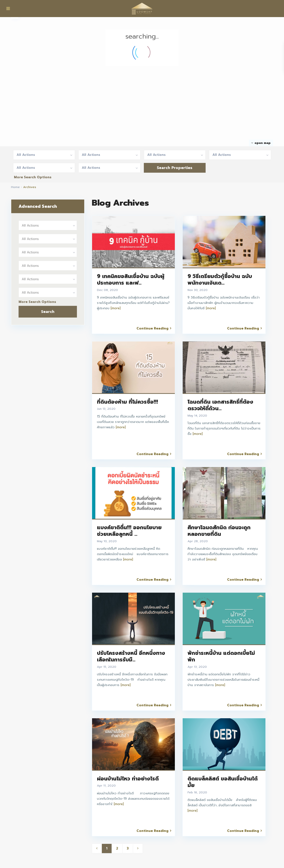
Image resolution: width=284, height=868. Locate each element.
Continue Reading (154, 328)
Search (48, 312)
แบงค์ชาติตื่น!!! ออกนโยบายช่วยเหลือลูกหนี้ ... (129, 531)
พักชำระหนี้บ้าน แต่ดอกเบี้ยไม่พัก (221, 656)
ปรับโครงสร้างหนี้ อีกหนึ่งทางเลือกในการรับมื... (131, 656)
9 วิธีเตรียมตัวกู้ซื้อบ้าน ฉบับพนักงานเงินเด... (220, 280)
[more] (116, 308)
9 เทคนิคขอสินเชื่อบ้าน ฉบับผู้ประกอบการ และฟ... (131, 280)
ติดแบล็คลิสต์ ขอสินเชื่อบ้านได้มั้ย (223, 782)
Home (15, 187)
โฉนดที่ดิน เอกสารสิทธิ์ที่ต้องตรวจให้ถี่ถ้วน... (220, 405)
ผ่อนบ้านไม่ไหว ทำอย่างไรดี (128, 779)
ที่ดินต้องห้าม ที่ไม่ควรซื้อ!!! (127, 402)
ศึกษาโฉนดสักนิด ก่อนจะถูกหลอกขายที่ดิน (219, 531)
